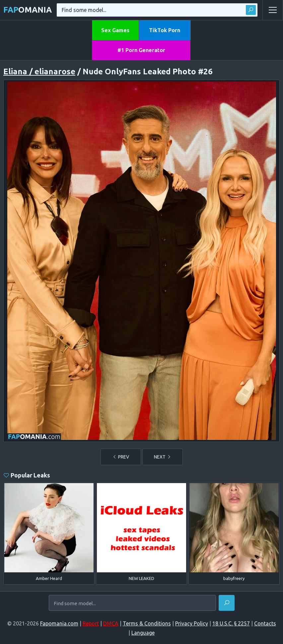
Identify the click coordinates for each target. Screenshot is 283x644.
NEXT (163, 457)
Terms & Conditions (147, 623)
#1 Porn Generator (141, 50)
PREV (121, 457)
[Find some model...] (132, 603)
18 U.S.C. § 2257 (231, 623)
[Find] (227, 603)
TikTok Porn (165, 30)
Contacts (265, 623)
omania (28, 10)
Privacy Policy (192, 623)
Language (143, 633)
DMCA (111, 623)
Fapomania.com (59, 623)
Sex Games (115, 30)
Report (91, 623)
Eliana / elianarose (39, 72)
